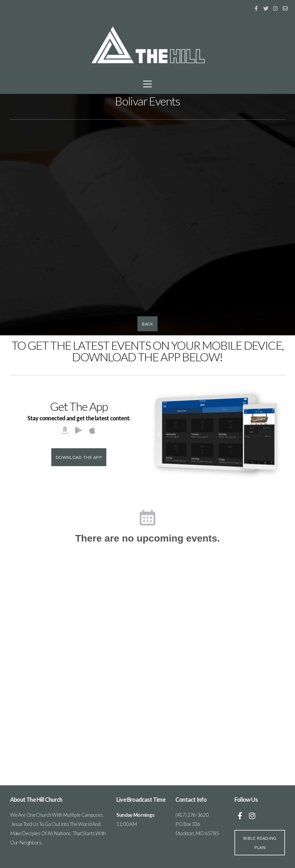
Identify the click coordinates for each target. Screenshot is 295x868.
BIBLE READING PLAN (260, 843)
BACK (147, 324)
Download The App (79, 457)
